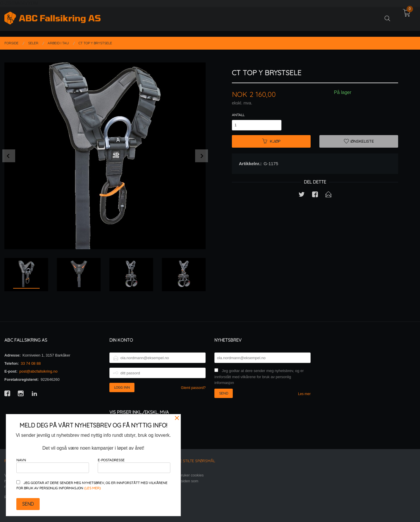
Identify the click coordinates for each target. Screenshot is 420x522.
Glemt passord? (193, 388)
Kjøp (271, 141)
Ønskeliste (359, 141)
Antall (238, 115)
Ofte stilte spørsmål (194, 461)
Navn (53, 465)
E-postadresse (134, 465)
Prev (9, 156)
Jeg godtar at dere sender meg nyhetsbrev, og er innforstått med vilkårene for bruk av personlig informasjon (259, 377)
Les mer (304, 394)
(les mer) (92, 488)
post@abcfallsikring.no (38, 371)
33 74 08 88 (31, 363)
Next (202, 156)
